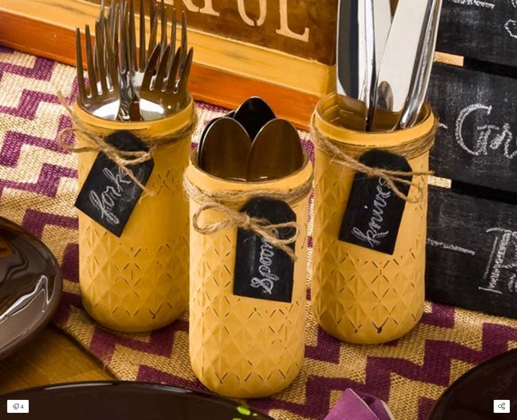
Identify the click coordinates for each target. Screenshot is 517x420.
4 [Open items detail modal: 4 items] (18, 407)
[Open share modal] (502, 406)
